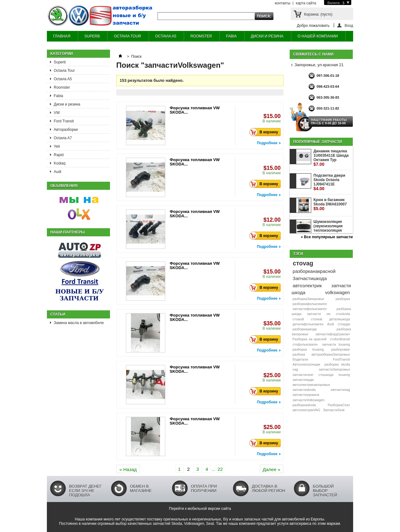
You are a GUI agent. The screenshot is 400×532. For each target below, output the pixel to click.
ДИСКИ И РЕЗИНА (267, 36)
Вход (349, 25)
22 (220, 469)
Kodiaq (60, 163)
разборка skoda (337, 364)
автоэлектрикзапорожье (311, 385)
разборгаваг (341, 349)
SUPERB (92, 36)
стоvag (303, 263)
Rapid (59, 155)
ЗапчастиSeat (334, 410)
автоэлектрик (307, 286)
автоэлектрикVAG (306, 410)
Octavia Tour (64, 71)
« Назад (128, 469)
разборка (343, 299)
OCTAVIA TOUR (127, 36)
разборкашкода (305, 329)
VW (57, 113)
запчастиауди (303, 380)
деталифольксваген (308, 324)
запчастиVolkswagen (308, 400)
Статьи (58, 314)
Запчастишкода (310, 278)
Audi (57, 172)
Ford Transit (64, 121)
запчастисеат (303, 375)
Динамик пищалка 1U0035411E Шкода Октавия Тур (331, 158)
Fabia (58, 96)
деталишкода (340, 319)
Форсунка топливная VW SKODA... (195, 110)
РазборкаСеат (339, 405)
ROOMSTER (201, 36)
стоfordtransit (340, 339)
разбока (299, 354)
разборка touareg (308, 349)
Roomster (62, 87)
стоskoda (343, 314)
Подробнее (267, 143)
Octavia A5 (63, 79)
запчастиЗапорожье (334, 369)
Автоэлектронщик (306, 364)
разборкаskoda (304, 405)
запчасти (314, 314)
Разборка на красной (310, 339)
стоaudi (298, 319)
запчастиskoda (304, 390)
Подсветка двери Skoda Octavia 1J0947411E (329, 182)
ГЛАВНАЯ (62, 36)
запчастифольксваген (310, 309)
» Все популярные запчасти (327, 237)
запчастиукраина (306, 395)
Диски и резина (67, 104)
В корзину (265, 132)
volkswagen (338, 292)
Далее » (272, 469)
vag (295, 369)
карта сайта (306, 3)
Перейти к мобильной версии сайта (200, 509)
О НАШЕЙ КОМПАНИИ (318, 36)
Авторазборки (66, 130)
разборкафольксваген (310, 304)
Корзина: (318, 14)
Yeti (57, 146)
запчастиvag (340, 390)
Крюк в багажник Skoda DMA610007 (330, 204)
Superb (60, 62)
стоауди (344, 324)
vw (328, 314)
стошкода (326, 375)
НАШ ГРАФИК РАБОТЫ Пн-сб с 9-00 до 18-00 (329, 121)
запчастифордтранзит (333, 334)
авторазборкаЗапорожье (331, 354)
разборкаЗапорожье (308, 299)
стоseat (317, 319)
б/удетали (300, 359)
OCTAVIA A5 (166, 36)
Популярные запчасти (317, 142)
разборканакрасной (314, 271)
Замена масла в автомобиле (79, 323)
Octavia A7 (63, 138)
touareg (344, 375)
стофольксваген (305, 344)
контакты (282, 3)
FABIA (231, 36)
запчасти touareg (336, 344)
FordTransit (341, 359)
